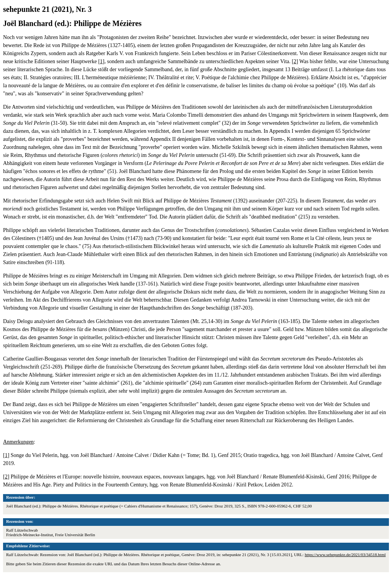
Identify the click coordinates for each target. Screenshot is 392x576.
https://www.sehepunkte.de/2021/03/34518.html (345, 555)
